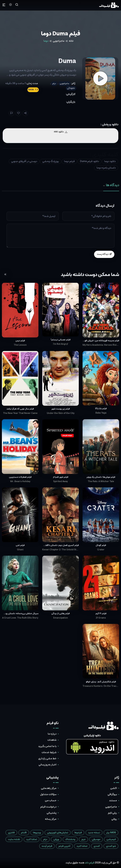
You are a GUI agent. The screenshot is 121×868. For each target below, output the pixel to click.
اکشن (114, 788)
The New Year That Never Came (20, 413)
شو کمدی (111, 846)
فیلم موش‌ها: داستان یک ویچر (101, 477)
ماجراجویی (59, 41)
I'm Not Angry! (61, 344)
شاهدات (52, 740)
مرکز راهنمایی (49, 788)
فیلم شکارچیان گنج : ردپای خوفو (101, 682)
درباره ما (52, 734)
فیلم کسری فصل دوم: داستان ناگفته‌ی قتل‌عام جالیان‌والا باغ (60, 545)
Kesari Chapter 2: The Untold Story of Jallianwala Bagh (60, 550)
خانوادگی (71, 88)
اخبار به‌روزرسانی (48, 765)
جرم (84, 839)
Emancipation (61, 618)
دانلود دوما (110, 161)
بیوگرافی (112, 794)
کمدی (97, 846)
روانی (114, 819)
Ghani (20, 550)
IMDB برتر (111, 833)
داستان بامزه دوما (106, 168)
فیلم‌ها (78, 833)
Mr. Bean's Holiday (20, 481)
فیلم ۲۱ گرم (101, 614)
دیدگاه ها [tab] (111, 185)
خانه (71, 41)
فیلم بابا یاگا (101, 409)
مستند (113, 800)
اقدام (24, 833)
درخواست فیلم (48, 807)
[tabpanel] (60, 231)
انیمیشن (111, 839)
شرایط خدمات (49, 752)
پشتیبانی (52, 813)
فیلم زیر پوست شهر (61, 409)
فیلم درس (20, 341)
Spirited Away (60, 481)
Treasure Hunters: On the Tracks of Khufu (101, 686)
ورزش (56, 839)
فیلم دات (89, 863)
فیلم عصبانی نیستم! (61, 340)
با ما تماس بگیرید (47, 746)
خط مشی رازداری (47, 758)
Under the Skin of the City (61, 413)
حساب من (51, 800)
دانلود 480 (61, 132)
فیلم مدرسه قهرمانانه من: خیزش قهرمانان (101, 341)
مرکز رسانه (51, 819)
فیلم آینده (47, 846)
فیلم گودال (101, 545)
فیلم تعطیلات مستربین (20, 477)
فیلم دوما (69, 161)
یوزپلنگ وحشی (51, 161)
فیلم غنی (20, 545)
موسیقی (96, 839)
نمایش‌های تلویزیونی (58, 833)
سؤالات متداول (48, 794)
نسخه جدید (94, 833)
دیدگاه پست (104, 254)
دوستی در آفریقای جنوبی (24, 161)
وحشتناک (70, 839)
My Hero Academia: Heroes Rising (101, 345)
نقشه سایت (14, 839)
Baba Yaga (101, 413)
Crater (101, 550)
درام (54, 84)
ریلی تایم (112, 813)
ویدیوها (37, 833)
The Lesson (20, 345)
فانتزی (11, 833)
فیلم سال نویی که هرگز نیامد (20, 409)
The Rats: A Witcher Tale (101, 481)
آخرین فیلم (64, 846)
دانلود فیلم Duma (89, 161)
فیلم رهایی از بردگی (60, 614)
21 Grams (101, 618)
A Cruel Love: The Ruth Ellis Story (20, 618)
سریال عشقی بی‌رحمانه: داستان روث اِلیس (20, 614)
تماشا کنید (32, 839)
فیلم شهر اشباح (61, 477)
